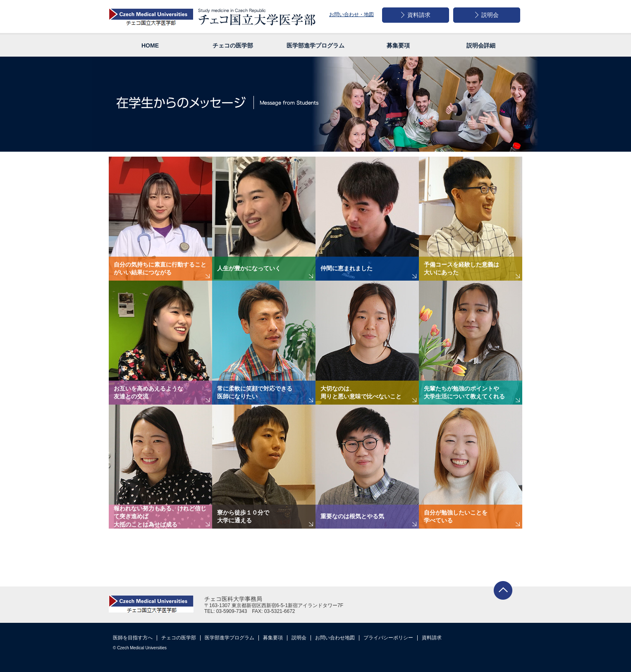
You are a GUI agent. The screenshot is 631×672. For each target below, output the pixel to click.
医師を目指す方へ (133, 638)
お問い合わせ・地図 (351, 14)
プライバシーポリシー (388, 638)
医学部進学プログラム (229, 638)
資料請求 (432, 638)
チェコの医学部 (179, 638)
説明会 (299, 638)
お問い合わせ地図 (335, 638)
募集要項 (273, 638)
